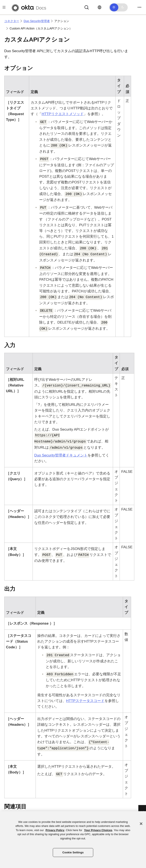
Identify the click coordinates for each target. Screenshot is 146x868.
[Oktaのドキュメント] (28, 7)
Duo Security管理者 (37, 21)
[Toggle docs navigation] (4, 7)
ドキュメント (61, 455)
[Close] (141, 824)
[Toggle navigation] (139, 7)
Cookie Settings (73, 852)
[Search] (87, 7)
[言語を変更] (99, 7)
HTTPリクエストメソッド (62, 114)
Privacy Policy (55, 830)
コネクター (12, 21)
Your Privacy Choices (98, 830)
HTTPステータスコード (85, 701)
